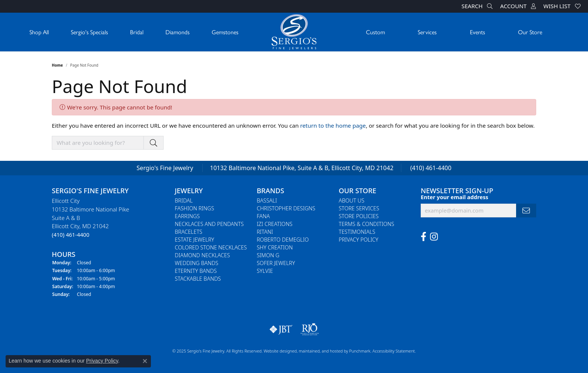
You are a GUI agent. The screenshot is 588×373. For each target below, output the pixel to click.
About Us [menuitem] (352, 200)
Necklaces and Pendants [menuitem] (209, 224)
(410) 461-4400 (431, 168)
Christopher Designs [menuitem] (286, 208)
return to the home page (333, 125)
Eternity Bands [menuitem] (196, 271)
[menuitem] (281, 329)
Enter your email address (454, 197)
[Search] (477, 6)
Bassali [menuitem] (267, 200)
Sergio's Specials (89, 32)
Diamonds (178, 32)
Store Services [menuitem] (359, 208)
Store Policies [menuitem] (359, 216)
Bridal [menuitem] (184, 200)
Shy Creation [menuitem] (275, 247)
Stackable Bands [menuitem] (198, 279)
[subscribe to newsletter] (526, 211)
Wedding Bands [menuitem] (197, 263)
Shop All (39, 32)
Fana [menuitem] (263, 216)
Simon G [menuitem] (268, 255)
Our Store (530, 32)
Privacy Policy (102, 361)
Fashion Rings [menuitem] (195, 208)
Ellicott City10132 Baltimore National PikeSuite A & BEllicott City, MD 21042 (91, 218)
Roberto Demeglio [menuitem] (283, 240)
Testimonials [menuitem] (357, 232)
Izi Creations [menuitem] (275, 224)
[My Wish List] (562, 6)
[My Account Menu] (518, 6)
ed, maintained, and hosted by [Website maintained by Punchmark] (321, 351)
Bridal (137, 32)
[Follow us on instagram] (434, 237)
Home (57, 65)
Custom (375, 32)
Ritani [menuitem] (265, 232)
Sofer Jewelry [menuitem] (276, 263)
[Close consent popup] (145, 361)
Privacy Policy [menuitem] (358, 240)
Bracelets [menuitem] (189, 232)
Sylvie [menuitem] (265, 271)
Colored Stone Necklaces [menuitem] (211, 247)
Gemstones (225, 32)
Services (427, 32)
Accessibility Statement (393, 351)
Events (478, 32)
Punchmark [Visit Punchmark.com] (360, 351)
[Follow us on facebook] (423, 237)
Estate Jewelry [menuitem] (195, 240)
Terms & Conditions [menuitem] (366, 224)
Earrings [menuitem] (187, 216)
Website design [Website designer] (278, 351)
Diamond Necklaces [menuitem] (202, 255)
